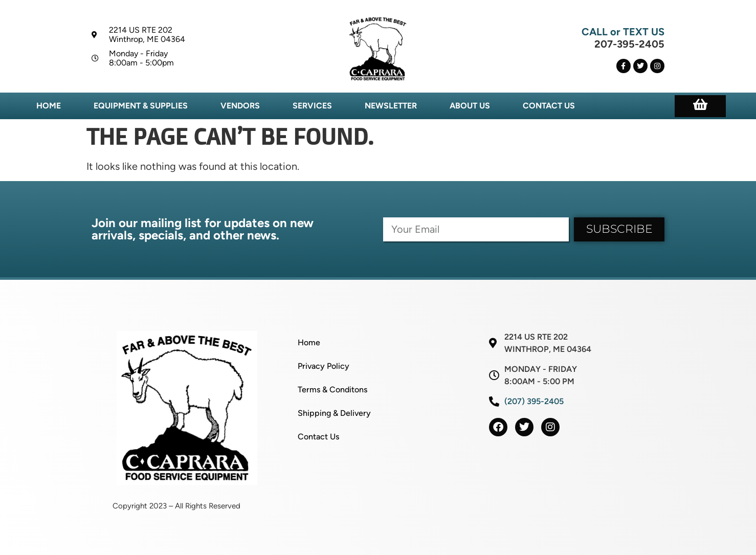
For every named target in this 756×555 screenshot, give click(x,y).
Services (312, 106)
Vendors (240, 106)
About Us (470, 106)
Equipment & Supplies (141, 106)
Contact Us (549, 106)
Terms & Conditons (332, 390)
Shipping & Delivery (334, 413)
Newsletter (391, 106)
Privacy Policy (324, 366)
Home (49, 106)
